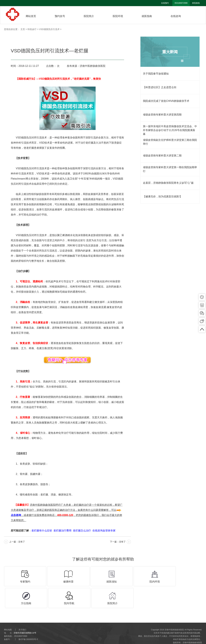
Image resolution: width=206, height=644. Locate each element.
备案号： (8, 631)
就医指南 (147, 16)
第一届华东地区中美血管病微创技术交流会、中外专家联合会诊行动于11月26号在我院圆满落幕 (170, 130)
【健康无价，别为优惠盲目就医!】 (163, 196)
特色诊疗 (32, 29)
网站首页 (31, 16)
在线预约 (165, 3)
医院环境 (118, 16)
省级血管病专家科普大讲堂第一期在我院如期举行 (170, 169)
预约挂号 (60, 16)
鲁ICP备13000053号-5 (28, 631)
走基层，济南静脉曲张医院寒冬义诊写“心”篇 (168, 183)
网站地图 (8, 622)
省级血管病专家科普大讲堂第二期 (162, 156)
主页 (23, 29)
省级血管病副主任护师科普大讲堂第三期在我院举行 (170, 142)
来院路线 (196, 3)
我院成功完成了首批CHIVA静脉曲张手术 (166, 101)
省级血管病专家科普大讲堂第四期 (162, 115)
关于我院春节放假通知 (156, 74)
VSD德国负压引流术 (49, 29)
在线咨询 (176, 16)
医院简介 (89, 16)
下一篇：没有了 (118, 542)
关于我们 (22, 622)
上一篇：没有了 (17, 542)
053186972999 (181, 3)
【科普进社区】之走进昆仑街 (160, 87)
